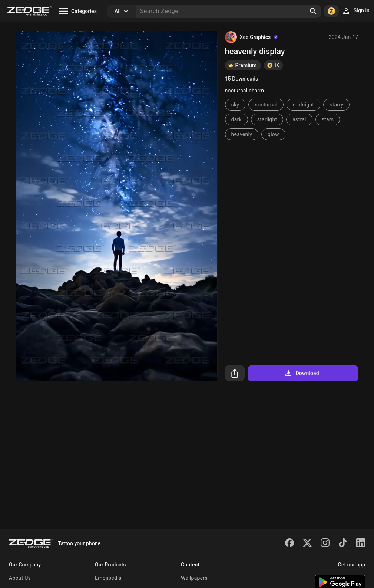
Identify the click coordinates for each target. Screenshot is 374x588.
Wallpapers (194, 578)
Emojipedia (108, 578)
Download (302, 373)
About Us (20, 578)
